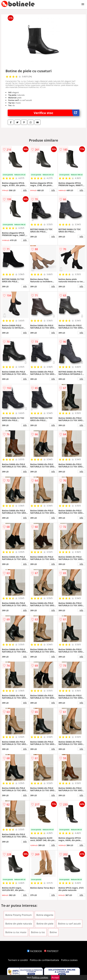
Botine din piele (45, 924)
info (25, 190)
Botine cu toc (38, 932)
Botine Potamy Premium (19, 915)
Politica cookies (69, 960)
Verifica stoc (57, 113)
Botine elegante (45, 915)
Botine (53, 932)
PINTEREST (51, 951)
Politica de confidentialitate (44, 960)
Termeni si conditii (18, 960)
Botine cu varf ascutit (69, 924)
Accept (55, 977)
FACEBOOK (35, 951)
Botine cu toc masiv (16, 932)
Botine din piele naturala (19, 924)
